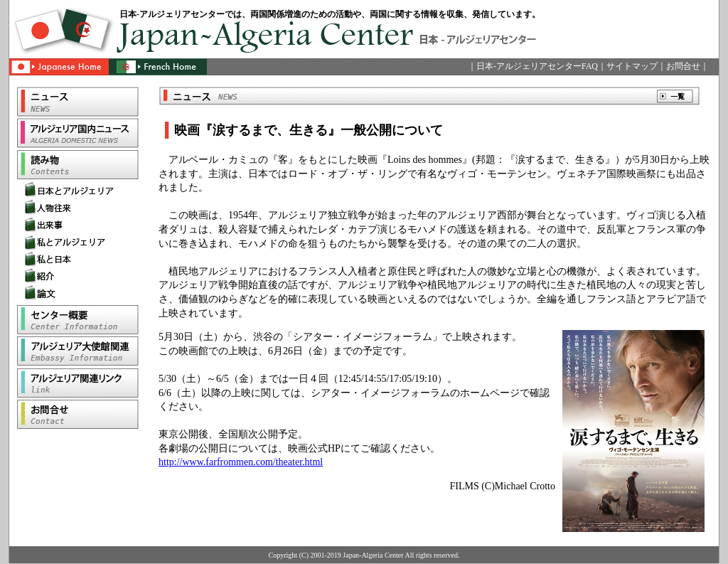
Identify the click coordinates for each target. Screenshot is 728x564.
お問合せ (683, 66)
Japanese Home (58, 72)
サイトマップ (632, 66)
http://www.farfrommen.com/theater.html (241, 462)
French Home (155, 72)
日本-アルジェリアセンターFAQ (537, 66)
